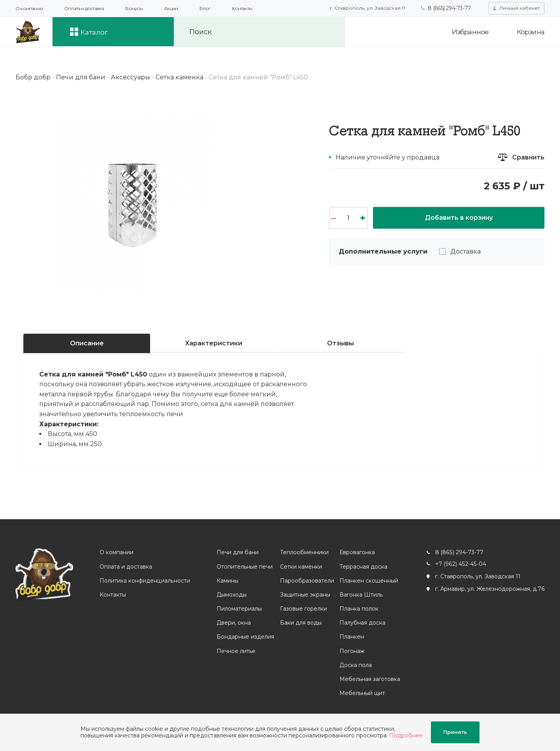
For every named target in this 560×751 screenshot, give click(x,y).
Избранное (469, 32)
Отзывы (340, 343)
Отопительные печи (244, 567)
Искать (332, 32)
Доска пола (355, 665)
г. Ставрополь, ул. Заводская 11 (367, 8)
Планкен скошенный (368, 581)
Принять (455, 732)
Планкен (351, 637)
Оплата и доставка (84, 8)
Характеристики (214, 343)
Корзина (530, 32)
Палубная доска (362, 623)
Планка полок (359, 609)
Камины (227, 581)
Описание (87, 343)
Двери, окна (233, 623)
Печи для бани (237, 552)
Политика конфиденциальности (145, 581)
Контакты (242, 8)
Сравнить (528, 157)
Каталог (97, 32)
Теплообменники (304, 552)
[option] (132, 205)
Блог (205, 8)
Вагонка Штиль (361, 595)
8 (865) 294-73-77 (449, 8)
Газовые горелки (303, 609)
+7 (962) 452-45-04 (460, 564)
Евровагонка (357, 552)
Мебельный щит (362, 693)
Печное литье (236, 651)
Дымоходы (231, 595)
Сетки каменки (301, 567)
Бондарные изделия (245, 637)
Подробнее (406, 735)
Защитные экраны (305, 595)
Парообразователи (307, 581)
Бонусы (134, 8)
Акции (171, 8)
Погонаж (352, 651)
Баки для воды (300, 623)
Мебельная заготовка (369, 679)
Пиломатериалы (239, 609)
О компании (29, 8)
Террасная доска (363, 567)
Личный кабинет (520, 8)
